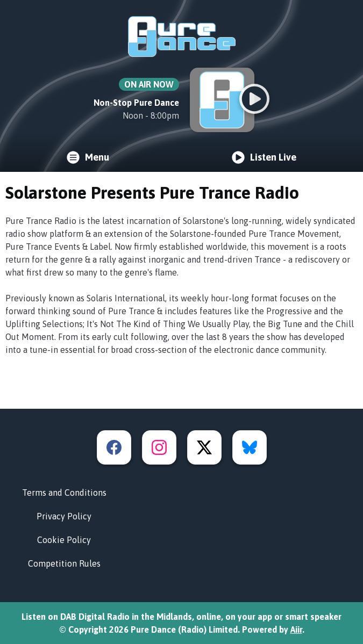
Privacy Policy (64, 516)
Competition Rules (64, 563)
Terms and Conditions (64, 493)
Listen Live (264, 157)
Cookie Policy (64, 540)
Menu (88, 157)
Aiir (296, 629)
